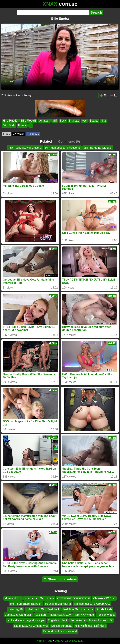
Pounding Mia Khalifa (58, 604)
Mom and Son (13, 598)
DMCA (59, 641)
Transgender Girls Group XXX (92, 604)
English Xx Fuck (58, 620)
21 (113, 96)
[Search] (53, 12)
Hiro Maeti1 (10, 121)
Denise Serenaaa (62, 626)
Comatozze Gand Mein (19, 615)
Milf (55, 121)
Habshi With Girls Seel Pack (43, 609)
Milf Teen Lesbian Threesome (63, 148)
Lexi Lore (41, 615)
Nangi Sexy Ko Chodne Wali (31, 626)
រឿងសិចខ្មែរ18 (15, 609)
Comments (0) (69, 141)
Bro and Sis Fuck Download (60, 631)
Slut (104, 121)
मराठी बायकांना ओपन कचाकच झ (74, 598)
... (31, 126)
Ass (84, 121)
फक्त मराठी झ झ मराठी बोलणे (91, 626)
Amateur (44, 121)
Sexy (63, 121)
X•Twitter (19, 134)
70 (103, 96)
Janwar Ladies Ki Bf (100, 620)
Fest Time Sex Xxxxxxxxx (78, 609)
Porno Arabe (78, 620)
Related (46, 141)
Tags (49, 641)
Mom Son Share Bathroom (26, 604)
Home (40, 641)
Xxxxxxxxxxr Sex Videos (39, 598)
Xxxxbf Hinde (104, 609)
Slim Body (9, 126)
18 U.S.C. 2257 (74, 641)
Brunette (74, 121)
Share (7, 134)
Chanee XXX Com (104, 598)
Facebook (33, 134)
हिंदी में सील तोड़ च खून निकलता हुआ (26, 620)
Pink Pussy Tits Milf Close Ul (25, 148)
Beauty (94, 121)
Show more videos (60, 579)
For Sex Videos (106, 615)
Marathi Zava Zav (60, 615)
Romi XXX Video (84, 615)
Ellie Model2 (28, 121)
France (22, 126)
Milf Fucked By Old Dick (98, 148)
